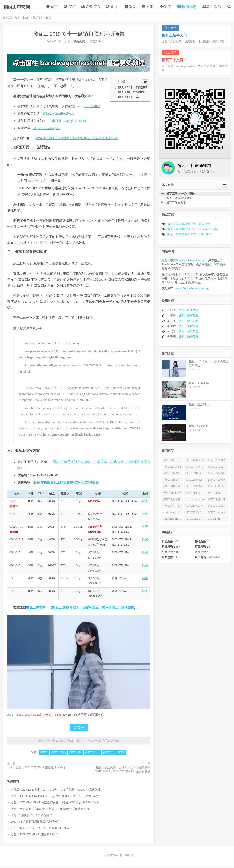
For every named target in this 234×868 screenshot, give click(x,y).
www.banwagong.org (193, 262)
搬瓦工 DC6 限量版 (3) (195, 488)
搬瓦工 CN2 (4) (194, 475)
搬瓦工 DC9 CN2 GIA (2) (172, 495)
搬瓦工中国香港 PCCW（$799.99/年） (191, 236)
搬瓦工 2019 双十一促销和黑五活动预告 (79, 35)
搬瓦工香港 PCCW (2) (214, 495)
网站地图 (129, 857)
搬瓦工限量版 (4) (172, 481)
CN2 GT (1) (214, 520)
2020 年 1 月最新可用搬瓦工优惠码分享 (35, 823)
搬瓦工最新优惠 (189, 333)
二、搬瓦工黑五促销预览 (128, 93)
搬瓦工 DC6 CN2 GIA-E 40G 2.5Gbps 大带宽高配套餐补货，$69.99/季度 (55, 797)
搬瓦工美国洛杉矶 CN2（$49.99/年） (190, 225)
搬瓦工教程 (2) (193, 514)
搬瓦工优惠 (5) (171, 475)
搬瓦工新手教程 (189, 338)
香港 (112, 7)
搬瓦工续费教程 (189, 317)
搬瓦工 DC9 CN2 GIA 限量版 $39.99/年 (35, 836)
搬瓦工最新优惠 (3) (172, 488)
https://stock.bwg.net (47, 129)
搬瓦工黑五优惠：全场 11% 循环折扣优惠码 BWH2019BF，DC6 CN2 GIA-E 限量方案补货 (122, 771)
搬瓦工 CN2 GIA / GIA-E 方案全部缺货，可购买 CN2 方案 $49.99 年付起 (55, 804)
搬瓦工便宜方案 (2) (172, 508)
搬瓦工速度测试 (189, 327)
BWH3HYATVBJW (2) (195, 502)
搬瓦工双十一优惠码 (114, 754)
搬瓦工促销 (75, 754)
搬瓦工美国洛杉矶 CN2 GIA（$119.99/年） (194, 230)
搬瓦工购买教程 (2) (172, 502)
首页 (52, 7)
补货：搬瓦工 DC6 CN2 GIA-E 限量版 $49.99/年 (37, 769)
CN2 (70, 7)
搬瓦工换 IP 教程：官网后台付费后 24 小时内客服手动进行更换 (50, 810)
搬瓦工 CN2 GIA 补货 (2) (217, 515)
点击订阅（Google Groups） (68, 122)
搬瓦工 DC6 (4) (216, 475)
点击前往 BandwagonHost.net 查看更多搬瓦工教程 (73, 716)
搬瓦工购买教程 (189, 312)
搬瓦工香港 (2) (193, 494)
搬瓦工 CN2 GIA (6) (217, 462)
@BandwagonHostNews (58, 115)
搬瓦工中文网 (16, 7)
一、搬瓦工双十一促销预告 (130, 88)
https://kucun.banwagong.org (192, 290)
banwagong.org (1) (173, 520)
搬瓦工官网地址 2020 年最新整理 (31, 817)
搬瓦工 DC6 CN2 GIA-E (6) (172, 469)
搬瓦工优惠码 (59, 754)
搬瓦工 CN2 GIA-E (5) (217, 469)
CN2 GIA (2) (170, 514)
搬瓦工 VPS (212, 266)
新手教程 (212, 7)
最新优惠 (187, 7)
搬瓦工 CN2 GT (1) (194, 521)
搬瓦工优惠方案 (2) (194, 508)
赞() (79, 729)
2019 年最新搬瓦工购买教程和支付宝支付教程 (66, 484)
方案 (148, 7)
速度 (165, 7)
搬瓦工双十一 (92, 754)
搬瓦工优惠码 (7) (195, 462)
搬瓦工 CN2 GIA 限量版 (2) (217, 508)
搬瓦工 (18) (169, 462)
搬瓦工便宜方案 (189, 322)
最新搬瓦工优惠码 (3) (216, 482)
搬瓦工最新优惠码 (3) (194, 482)
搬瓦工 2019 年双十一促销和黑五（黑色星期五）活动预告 (93, 609)
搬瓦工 (44, 754)
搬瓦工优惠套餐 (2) (216, 502)
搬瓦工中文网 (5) (195, 468)
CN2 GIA (91, 7)
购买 (130, 7)
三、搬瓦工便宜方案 (125, 98)
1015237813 (92, 107)
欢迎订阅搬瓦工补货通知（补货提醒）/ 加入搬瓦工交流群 (77, 140)
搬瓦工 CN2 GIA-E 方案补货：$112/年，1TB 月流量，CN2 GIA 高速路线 (56, 791)
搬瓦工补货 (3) (216, 488)
